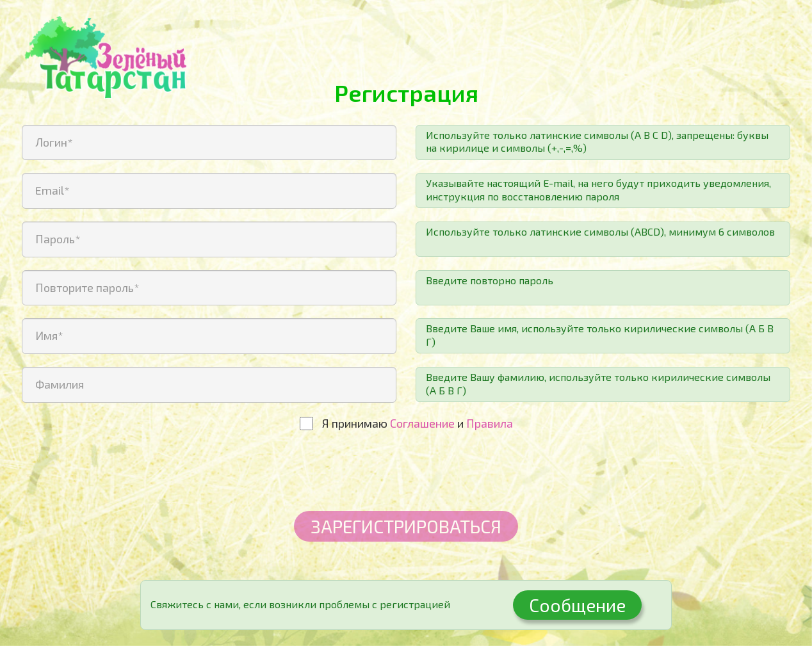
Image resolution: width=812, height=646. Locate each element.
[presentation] (406, 473)
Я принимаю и (418, 423)
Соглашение (422, 423)
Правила (490, 423)
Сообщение (577, 605)
